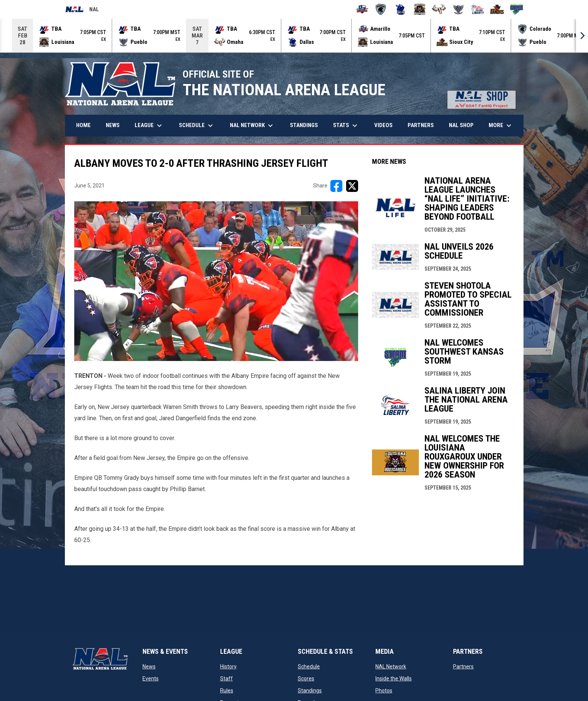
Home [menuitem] (83, 125)
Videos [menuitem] (383, 125)
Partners (463, 667)
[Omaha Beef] (439, 9)
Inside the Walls (394, 679)
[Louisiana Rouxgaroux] (420, 9)
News (149, 667)
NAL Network (391, 667)
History (228, 667)
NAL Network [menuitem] (255, 126)
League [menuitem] (149, 126)
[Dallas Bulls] (400, 9)
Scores (306, 679)
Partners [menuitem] (421, 125)
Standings (310, 691)
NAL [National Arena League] (82, 10)
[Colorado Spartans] (381, 9)
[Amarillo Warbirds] (362, 9)
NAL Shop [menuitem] (464, 125)
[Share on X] (352, 186)
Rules (227, 691)
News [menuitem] (113, 125)
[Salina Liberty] (478, 9)
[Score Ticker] (294, 36)
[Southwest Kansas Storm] (517, 9)
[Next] (582, 36)
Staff (226, 679)
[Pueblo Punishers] (458, 9)
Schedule (309, 667)
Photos (384, 691)
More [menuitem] (501, 126)
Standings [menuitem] (304, 125)
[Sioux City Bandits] (497, 9)
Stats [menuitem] (346, 126)
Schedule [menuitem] (197, 126)
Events (151, 679)
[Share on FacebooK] (336, 186)
